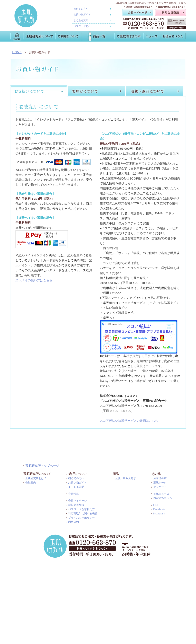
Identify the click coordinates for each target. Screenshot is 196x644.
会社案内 (31, 483)
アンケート (160, 487)
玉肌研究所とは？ (36, 478)
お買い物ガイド (82, 15)
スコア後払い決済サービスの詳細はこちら (129, 421)
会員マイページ (77, 501)
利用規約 (73, 522)
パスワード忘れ (82, 26)
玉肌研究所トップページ (42, 466)
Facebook (159, 509)
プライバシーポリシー (81, 518)
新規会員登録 (76, 505)
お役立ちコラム (163, 498)
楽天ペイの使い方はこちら (34, 280)
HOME (17, 52)
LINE (156, 505)
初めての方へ (81, 9)
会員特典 (73, 494)
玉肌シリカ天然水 (125, 478)
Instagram (159, 514)
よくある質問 (81, 20)
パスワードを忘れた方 (81, 509)
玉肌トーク (160, 483)
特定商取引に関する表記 (83, 514)
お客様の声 (160, 478)
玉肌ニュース (161, 494)
